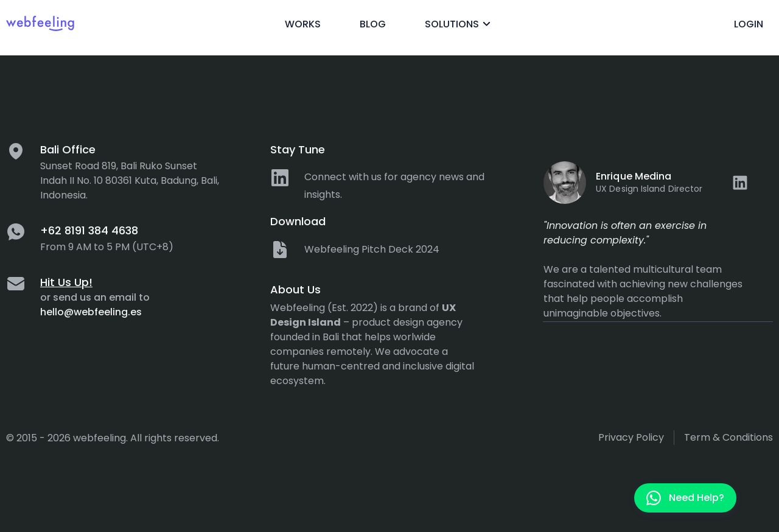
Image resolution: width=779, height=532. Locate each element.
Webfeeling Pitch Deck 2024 (372, 249)
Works (303, 24)
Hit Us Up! (66, 282)
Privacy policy (631, 437)
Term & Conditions (728, 437)
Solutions (459, 24)
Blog (373, 24)
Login (749, 24)
